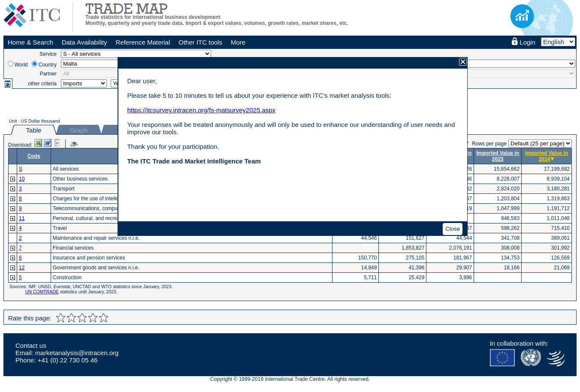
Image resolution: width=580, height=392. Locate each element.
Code (34, 156)
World (21, 65)
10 (22, 179)
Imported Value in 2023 (498, 156)
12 (22, 268)
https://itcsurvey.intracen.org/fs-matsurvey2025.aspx (201, 110)
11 (22, 218)
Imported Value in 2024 (547, 156)
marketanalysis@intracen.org (77, 353)
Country (48, 65)
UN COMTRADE (42, 292)
